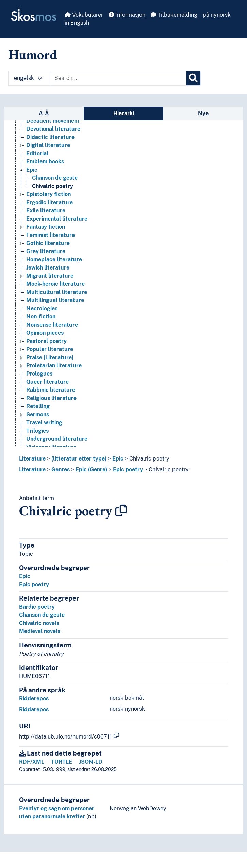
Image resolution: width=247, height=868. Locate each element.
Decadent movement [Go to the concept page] (53, 121)
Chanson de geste (42, 615)
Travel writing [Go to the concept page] (44, 423)
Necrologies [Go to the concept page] (42, 308)
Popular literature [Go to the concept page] (50, 349)
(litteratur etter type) (79, 459)
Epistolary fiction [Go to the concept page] (48, 194)
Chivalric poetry (149, 459)
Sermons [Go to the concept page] (38, 414)
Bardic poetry (37, 607)
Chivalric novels (39, 623)
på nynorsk (217, 15)
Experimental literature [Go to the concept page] (57, 219)
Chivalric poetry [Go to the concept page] (53, 186)
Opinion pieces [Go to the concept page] (45, 333)
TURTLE (62, 762)
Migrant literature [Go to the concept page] (50, 276)
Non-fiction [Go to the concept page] (41, 317)
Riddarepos (34, 709)
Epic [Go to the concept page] (32, 170)
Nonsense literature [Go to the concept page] (52, 325)
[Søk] (193, 78)
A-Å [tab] (44, 113)
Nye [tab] (203, 113)
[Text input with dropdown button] (118, 78)
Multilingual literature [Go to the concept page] (55, 300)
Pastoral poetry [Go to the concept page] (46, 341)
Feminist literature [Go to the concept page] (51, 235)
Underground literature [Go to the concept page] (57, 439)
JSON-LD (91, 762)
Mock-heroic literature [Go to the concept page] (55, 284)
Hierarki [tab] (124, 113)
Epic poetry (128, 470)
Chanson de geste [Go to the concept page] (55, 178)
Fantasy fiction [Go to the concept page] (46, 227)
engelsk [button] (28, 78)
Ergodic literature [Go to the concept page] (50, 202)
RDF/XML (32, 762)
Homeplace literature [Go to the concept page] (54, 259)
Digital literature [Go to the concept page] (48, 145)
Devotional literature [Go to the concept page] (53, 129)
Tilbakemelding (174, 15)
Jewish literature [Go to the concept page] (48, 268)
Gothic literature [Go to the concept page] (48, 243)
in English (77, 23)
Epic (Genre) (91, 470)
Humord (33, 54)
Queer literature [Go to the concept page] (47, 382)
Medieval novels (40, 631)
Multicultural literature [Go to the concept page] (57, 292)
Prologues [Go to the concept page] (39, 374)
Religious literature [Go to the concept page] (51, 398)
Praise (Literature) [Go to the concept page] (50, 357)
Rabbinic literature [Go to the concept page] (51, 390)
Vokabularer (84, 15)
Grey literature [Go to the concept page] (46, 251)
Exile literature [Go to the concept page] (46, 211)
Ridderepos (34, 699)
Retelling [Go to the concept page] (38, 406)
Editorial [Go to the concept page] (37, 153)
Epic (118, 459)
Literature (32, 459)
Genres (61, 470)
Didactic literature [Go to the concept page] (50, 137)
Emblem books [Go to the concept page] (45, 162)
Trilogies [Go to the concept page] (37, 431)
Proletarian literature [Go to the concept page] (54, 366)
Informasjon (127, 15)
